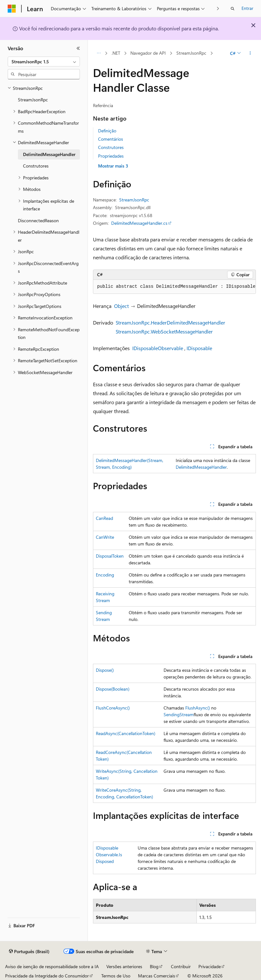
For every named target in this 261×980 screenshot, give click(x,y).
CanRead (104, 518)
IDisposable (199, 348)
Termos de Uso (116, 976)
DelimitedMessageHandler (201, 467)
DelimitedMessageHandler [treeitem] (49, 154)
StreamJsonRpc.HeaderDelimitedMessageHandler (170, 322)
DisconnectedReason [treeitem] (38, 220)
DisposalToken (110, 556)
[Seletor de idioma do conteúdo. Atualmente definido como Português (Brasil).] (29, 952)
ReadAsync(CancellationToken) (126, 733)
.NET (116, 53)
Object (121, 306)
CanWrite (105, 537)
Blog (154, 966)
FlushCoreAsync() (113, 708)
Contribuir (181, 966)
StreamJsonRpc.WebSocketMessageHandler (164, 331)
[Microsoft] (12, 9)
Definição (107, 131)
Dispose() (105, 670)
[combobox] (44, 62)
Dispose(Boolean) (113, 689)
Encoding (105, 575)
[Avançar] (218, 8)
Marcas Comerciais (157, 976)
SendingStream (179, 714)
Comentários (111, 139)
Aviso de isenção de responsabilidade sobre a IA (52, 966)
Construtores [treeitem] (36, 166)
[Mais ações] (250, 53)
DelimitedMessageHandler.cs (139, 223)
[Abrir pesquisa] (233, 9)
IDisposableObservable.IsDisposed (109, 855)
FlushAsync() (198, 708)
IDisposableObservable (158, 348)
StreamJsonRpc (191, 53)
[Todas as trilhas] (99, 53)
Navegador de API (148, 53)
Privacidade (210, 966)
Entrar (247, 8)
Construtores (111, 147)
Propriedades (111, 156)
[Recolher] (78, 48)
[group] (174, 287)
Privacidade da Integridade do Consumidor (47, 976)
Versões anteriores (124, 966)
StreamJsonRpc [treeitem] (33, 100)
